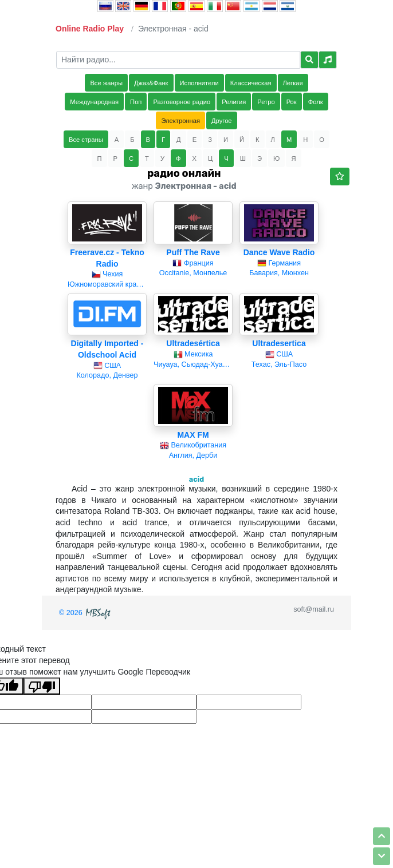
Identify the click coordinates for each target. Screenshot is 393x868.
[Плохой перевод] (42, 686)
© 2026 (86, 613)
